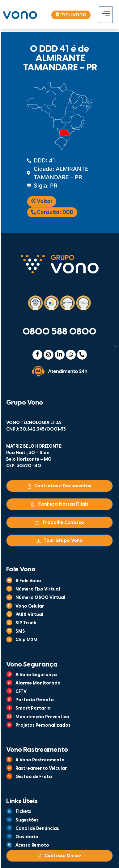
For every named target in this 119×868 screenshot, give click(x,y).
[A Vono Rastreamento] (9, 759)
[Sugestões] (9, 820)
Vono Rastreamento (37, 750)
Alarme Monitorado (38, 683)
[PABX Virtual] (9, 614)
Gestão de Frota (34, 777)
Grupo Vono (25, 403)
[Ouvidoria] (9, 836)
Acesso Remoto (32, 846)
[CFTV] (9, 691)
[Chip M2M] (9, 640)
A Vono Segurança (36, 675)
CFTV (21, 692)
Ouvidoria (27, 837)
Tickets (23, 812)
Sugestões (27, 820)
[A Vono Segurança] (9, 674)
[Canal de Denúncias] (9, 828)
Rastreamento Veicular (41, 769)
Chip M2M (26, 640)
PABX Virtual (29, 615)
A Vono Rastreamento (40, 760)
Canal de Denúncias (37, 829)
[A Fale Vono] (9, 580)
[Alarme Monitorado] (9, 683)
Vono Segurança (32, 665)
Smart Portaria (33, 709)
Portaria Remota (35, 700)
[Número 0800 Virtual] (9, 597)
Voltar (42, 202)
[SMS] (9, 631)
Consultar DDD (52, 212)
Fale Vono (21, 569)
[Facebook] (37, 355)
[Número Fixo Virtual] (9, 589)
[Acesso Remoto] (9, 845)
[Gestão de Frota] (9, 776)
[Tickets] (9, 811)
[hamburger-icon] (106, 15)
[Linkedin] (60, 355)
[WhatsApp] (71, 355)
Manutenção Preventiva (42, 717)
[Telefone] (82, 355)
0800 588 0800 (59, 332)
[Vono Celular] (9, 606)
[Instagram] (49, 355)
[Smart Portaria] (9, 708)
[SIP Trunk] (9, 622)
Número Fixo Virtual (38, 589)
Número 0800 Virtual (40, 598)
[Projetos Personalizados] (9, 725)
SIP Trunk (26, 623)
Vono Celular (30, 607)
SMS (20, 632)
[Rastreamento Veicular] (9, 768)
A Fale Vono (28, 581)
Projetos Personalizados (43, 726)
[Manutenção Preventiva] (9, 716)
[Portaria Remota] (9, 699)
